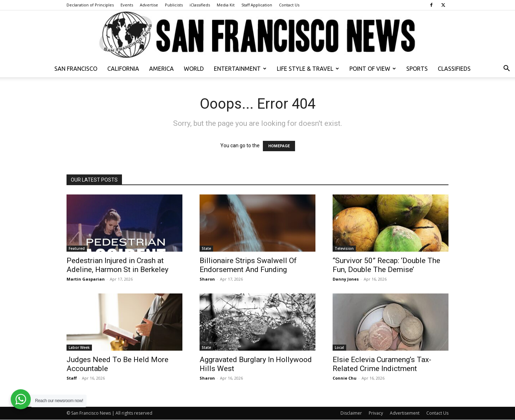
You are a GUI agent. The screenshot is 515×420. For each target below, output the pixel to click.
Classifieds (454, 69)
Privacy (376, 413)
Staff (72, 378)
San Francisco (76, 69)
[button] (506, 69)
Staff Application (257, 5)
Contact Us (289, 5)
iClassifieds (200, 5)
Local (339, 347)
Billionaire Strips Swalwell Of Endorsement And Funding (248, 265)
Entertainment (240, 69)
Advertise (149, 5)
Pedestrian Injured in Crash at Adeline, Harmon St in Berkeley (117, 265)
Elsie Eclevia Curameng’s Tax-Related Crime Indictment (382, 364)
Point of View (373, 69)
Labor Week (79, 347)
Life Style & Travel (308, 69)
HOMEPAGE (279, 146)
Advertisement (405, 413)
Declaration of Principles (90, 5)
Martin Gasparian (86, 279)
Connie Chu (345, 378)
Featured (77, 248)
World (194, 69)
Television (344, 248)
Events (127, 5)
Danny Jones (346, 279)
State (206, 248)
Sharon (207, 279)
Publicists (174, 5)
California (123, 69)
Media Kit (226, 5)
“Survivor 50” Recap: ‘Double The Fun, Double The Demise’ (386, 265)
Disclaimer (351, 413)
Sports (417, 69)
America (161, 69)
